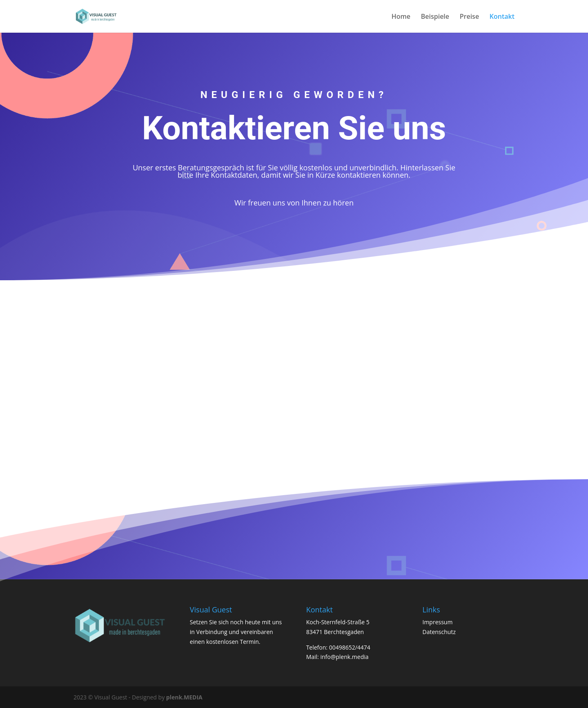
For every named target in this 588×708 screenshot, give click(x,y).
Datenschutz (439, 632)
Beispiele (435, 17)
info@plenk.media (344, 657)
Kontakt (502, 17)
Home (401, 17)
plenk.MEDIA (184, 697)
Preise (469, 17)
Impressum (437, 622)
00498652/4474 (350, 647)
